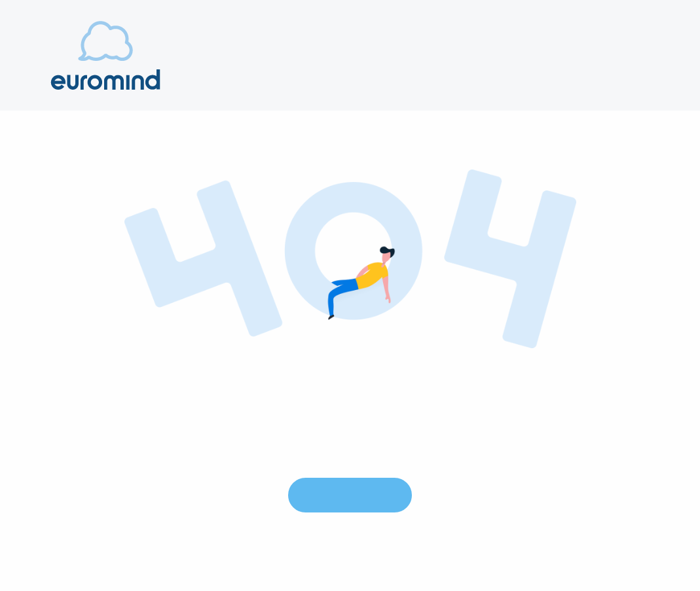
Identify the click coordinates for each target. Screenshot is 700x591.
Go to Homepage (350, 494)
